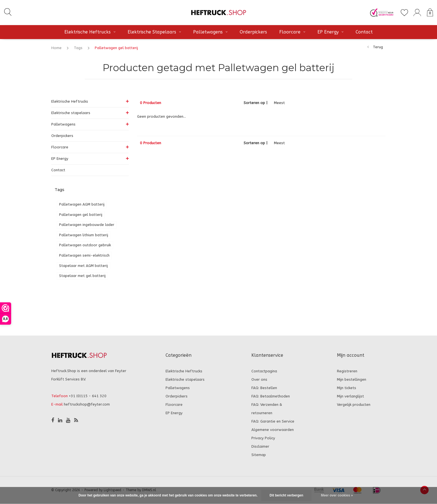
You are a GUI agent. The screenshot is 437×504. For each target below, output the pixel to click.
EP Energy (330, 32)
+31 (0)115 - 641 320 (88, 396)
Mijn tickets (347, 388)
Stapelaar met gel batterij (82, 276)
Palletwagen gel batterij (116, 48)
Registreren (347, 371)
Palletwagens (210, 32)
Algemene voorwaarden (273, 430)
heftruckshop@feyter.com (87, 404)
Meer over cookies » (337, 495)
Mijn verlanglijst (350, 396)
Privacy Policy (263, 438)
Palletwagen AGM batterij (82, 204)
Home (56, 48)
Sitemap (259, 455)
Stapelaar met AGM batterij (83, 266)
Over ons (259, 379)
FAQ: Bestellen (264, 388)
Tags (78, 48)
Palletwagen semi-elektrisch (84, 255)
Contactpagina (264, 371)
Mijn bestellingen (352, 379)
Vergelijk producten (354, 405)
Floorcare (292, 32)
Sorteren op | (255, 103)
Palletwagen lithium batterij (84, 235)
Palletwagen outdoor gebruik (85, 245)
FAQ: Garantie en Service (273, 421)
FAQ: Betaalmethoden (271, 396)
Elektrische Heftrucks (90, 32)
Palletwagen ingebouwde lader (87, 225)
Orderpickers (253, 32)
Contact (364, 32)
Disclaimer (260, 446)
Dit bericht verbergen (286, 495)
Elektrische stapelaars (154, 32)
